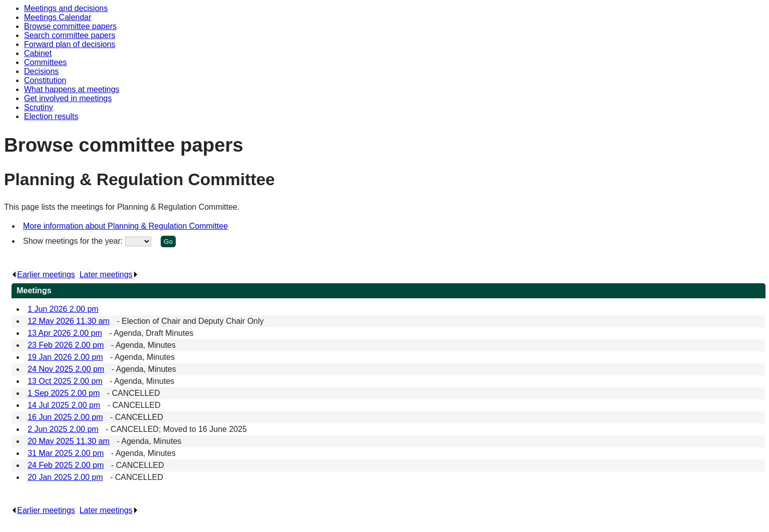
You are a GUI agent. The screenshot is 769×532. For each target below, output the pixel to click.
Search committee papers (70, 35)
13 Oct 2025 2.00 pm (65, 381)
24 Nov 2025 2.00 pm (66, 369)
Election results (51, 116)
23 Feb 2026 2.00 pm (66, 345)
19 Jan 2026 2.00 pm (65, 357)
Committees (45, 62)
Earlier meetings (43, 275)
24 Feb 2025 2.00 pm (66, 465)
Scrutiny (39, 107)
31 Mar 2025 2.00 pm (66, 453)
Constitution (45, 80)
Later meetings (109, 275)
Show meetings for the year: (74, 241)
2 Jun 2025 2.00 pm (63, 429)
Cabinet (38, 53)
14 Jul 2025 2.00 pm (64, 405)
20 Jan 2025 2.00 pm (65, 477)
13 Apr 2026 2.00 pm (65, 333)
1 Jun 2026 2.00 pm (63, 309)
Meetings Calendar (58, 17)
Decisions (41, 71)
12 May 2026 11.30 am (69, 321)
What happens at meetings (72, 89)
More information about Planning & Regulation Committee (125, 226)
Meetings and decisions (66, 8)
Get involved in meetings (68, 98)
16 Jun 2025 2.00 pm (65, 417)
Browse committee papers (70, 26)
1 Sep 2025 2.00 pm (64, 393)
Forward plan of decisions (70, 44)
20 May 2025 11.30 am (69, 441)
